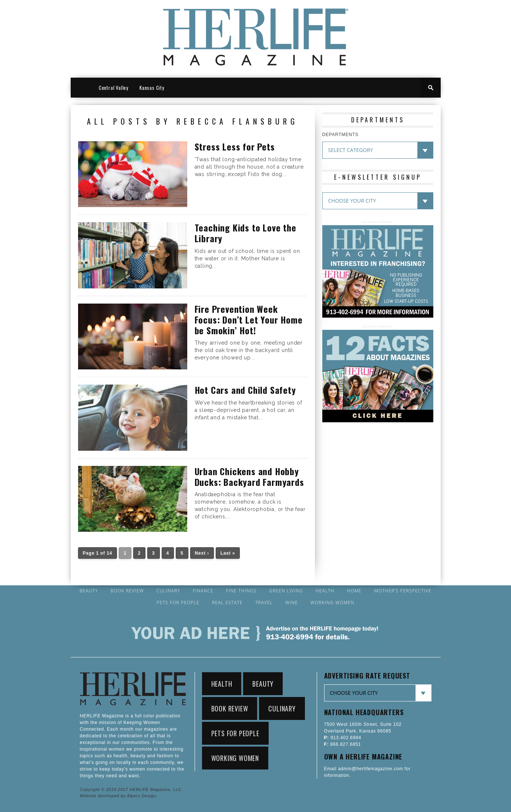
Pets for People (178, 603)
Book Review (127, 591)
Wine (292, 603)
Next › (202, 553)
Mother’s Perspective (403, 591)
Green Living (286, 591)
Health (325, 591)
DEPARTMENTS (340, 135)
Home (354, 591)
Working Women (332, 603)
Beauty (89, 591)
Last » (228, 553)
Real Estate (227, 603)
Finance (203, 591)
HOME (82, 88)
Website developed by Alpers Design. (119, 796)
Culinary (168, 591)
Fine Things (241, 591)
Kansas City (152, 88)
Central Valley (114, 88)
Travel (264, 603)
